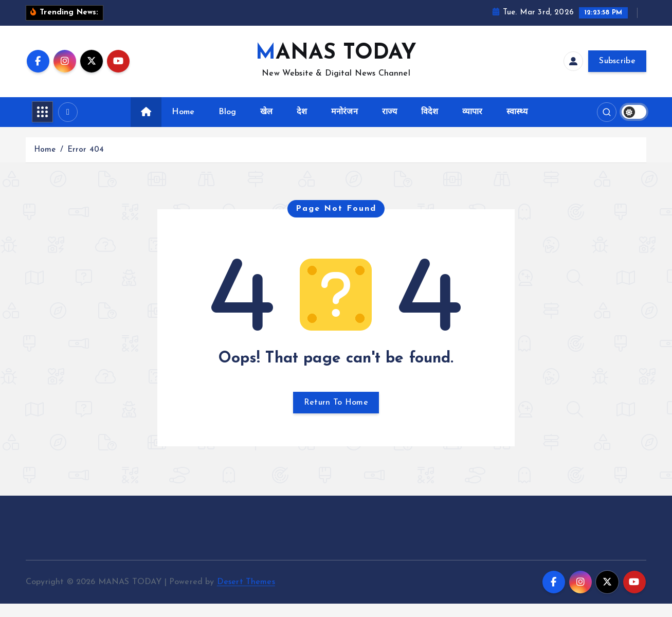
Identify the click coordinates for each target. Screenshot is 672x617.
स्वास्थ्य (517, 125)
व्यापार (472, 125)
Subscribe (617, 75)
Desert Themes (246, 595)
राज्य (389, 125)
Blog (228, 125)
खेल (266, 125)
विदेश (430, 125)
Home (183, 125)
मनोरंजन (344, 125)
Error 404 (86, 163)
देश (302, 125)
